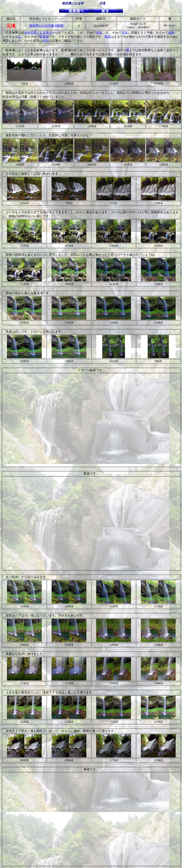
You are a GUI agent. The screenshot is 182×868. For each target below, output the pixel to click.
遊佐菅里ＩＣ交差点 (38, 33)
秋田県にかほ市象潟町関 (46, 26)
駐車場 (44, 37)
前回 (108, 37)
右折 (99, 33)
